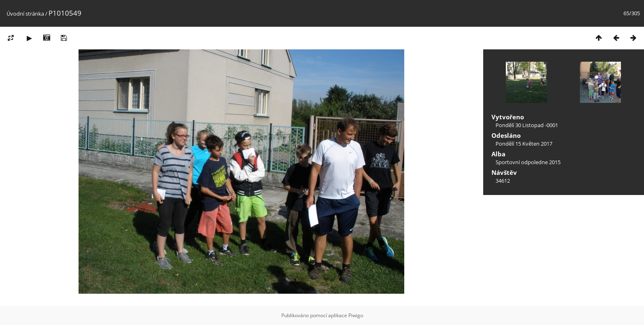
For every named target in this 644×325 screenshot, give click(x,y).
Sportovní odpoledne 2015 (528, 162)
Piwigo (356, 315)
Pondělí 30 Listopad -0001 (527, 125)
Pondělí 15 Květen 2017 (524, 144)
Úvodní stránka (25, 14)
